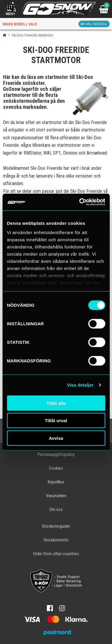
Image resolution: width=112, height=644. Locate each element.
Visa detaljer (80, 385)
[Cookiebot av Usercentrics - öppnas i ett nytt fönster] (80, 202)
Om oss (56, 510)
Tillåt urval (56, 421)
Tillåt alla (56, 403)
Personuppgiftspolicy (56, 455)
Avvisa (56, 438)
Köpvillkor (56, 482)
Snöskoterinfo (56, 540)
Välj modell (94, 24)
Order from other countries (56, 554)
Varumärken (56, 496)
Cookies (56, 468)
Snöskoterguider (56, 526)
